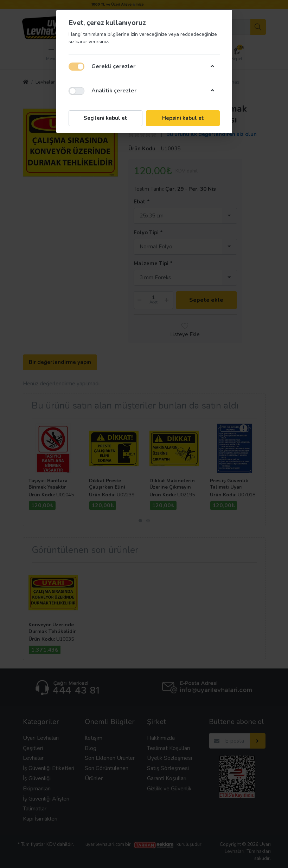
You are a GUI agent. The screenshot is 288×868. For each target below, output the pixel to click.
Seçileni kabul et (105, 118)
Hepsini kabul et (183, 118)
